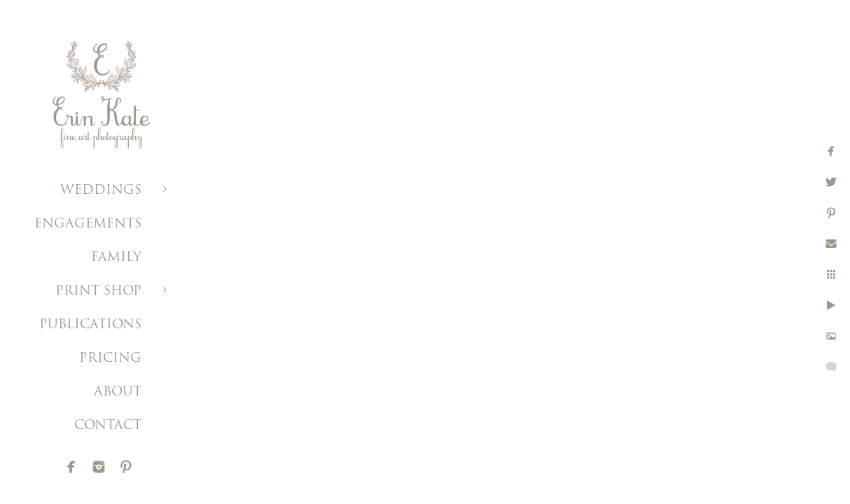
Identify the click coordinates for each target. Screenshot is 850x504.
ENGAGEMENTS (88, 224)
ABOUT (118, 392)
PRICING (110, 359)
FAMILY (116, 258)
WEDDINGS (101, 191)
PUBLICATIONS (90, 325)
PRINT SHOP (98, 292)
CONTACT (108, 426)
